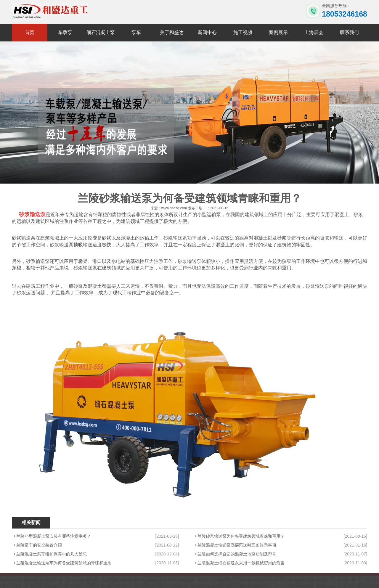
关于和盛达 (172, 32)
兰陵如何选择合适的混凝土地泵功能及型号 (237, 554)
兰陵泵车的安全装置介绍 (39, 545)
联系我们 (349, 32)
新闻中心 (207, 32)
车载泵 (65, 32)
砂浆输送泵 (32, 214)
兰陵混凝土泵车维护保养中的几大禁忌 (52, 554)
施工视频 (243, 32)
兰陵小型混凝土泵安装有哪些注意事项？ (54, 536)
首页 (30, 32)
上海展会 (314, 32)
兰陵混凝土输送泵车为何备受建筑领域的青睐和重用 (64, 563)
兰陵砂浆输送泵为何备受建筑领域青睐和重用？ (241, 536)
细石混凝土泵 (101, 32)
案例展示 (278, 32)
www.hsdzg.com (174, 208)
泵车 (136, 32)
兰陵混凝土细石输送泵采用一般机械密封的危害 (241, 563)
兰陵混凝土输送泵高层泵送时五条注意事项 (237, 545)
